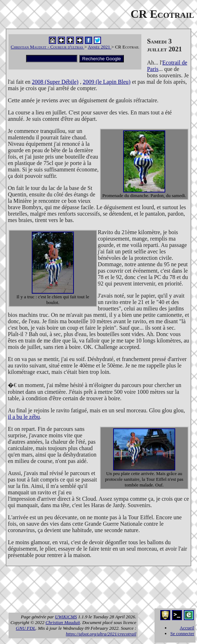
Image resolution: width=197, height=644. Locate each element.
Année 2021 (100, 47)
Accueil (187, 628)
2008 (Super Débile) (55, 82)
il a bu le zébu (24, 417)
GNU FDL (26, 628)
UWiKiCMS (66, 617)
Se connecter (182, 633)
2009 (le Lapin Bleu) (107, 82)
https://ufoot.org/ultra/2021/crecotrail (101, 634)
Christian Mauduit (63, 622)
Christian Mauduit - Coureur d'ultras (47, 47)
